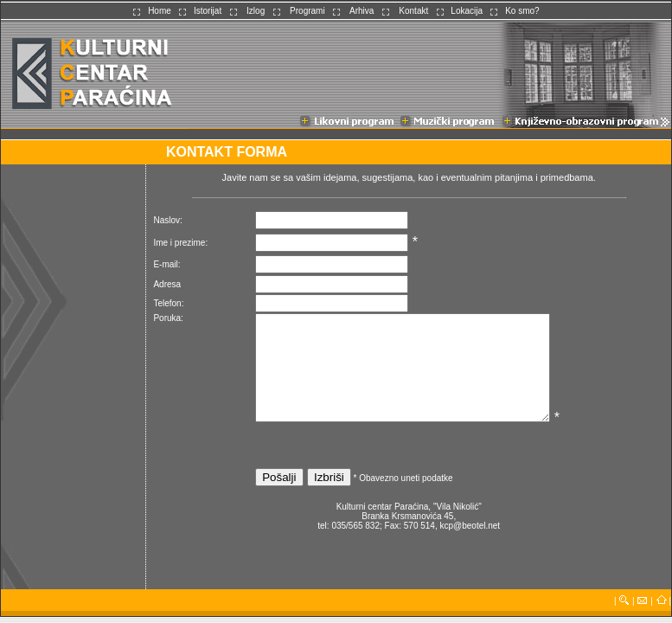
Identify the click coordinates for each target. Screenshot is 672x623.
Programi (307, 11)
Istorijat (208, 11)
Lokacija (467, 11)
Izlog (256, 11)
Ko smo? (522, 11)
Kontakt (413, 11)
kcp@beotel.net (470, 526)
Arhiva (362, 11)
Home (160, 11)
